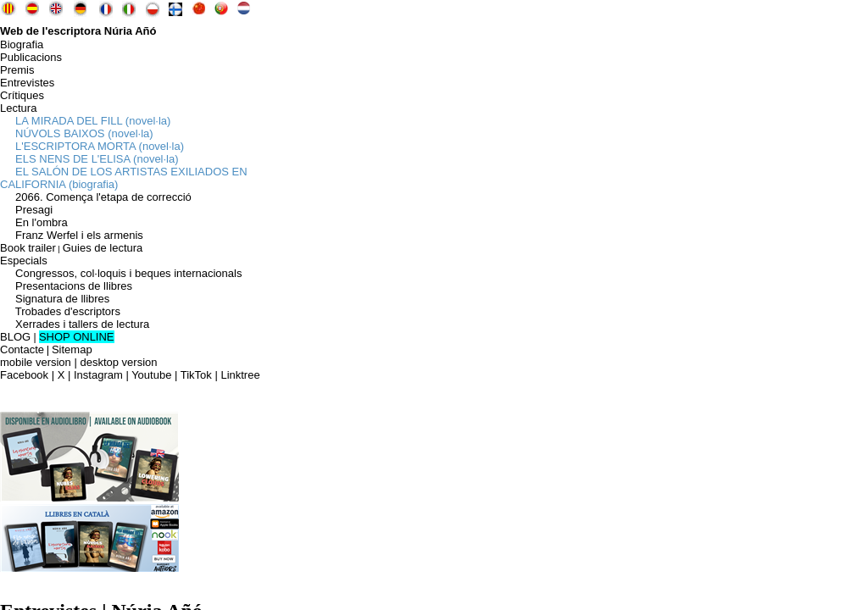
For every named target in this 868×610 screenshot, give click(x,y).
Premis (17, 70)
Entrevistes (27, 83)
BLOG (15, 337)
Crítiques (22, 95)
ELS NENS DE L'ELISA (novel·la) (89, 159)
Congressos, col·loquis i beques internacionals (121, 273)
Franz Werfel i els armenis (72, 235)
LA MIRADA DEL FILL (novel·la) (85, 121)
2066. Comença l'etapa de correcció (96, 197)
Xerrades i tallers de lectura (75, 324)
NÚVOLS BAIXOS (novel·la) (77, 133)
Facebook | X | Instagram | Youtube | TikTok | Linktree (130, 375)
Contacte (22, 349)
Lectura (18, 108)
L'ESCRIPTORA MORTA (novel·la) (92, 146)
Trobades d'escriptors (60, 311)
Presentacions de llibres (66, 286)
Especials (24, 261)
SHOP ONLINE (77, 337)
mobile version (36, 362)
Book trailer (28, 248)
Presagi (26, 210)
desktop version (118, 362)
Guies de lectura (103, 248)
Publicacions (31, 57)
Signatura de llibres (55, 299)
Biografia (22, 44)
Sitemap (72, 349)
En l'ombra (34, 222)
